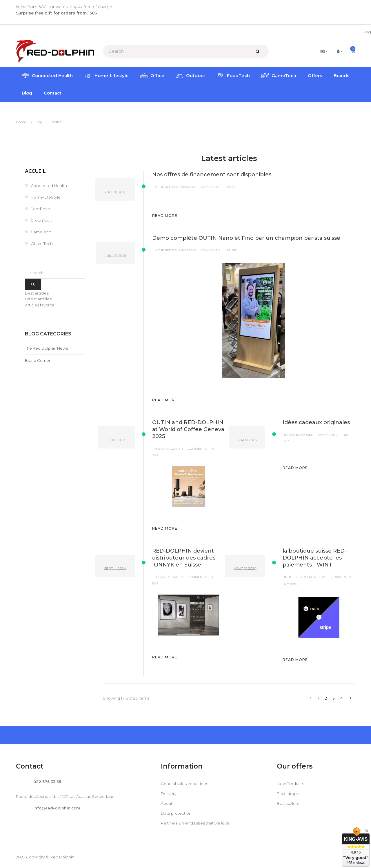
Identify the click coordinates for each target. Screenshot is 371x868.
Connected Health (49, 186)
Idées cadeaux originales (316, 423)
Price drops (289, 794)
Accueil (35, 171)
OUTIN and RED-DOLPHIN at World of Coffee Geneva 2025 (188, 430)
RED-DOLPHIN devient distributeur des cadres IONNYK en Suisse (184, 558)
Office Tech (42, 244)
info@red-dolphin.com (58, 809)
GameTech (41, 232)
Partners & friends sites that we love (197, 824)
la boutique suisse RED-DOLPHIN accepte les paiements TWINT (315, 558)
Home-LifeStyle (47, 197)
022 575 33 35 (48, 782)
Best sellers (288, 804)
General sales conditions (185, 785)
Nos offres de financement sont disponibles (212, 175)
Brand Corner (170, 449)
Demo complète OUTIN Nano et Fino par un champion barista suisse (246, 239)
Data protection (177, 814)
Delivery (169, 794)
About (167, 804)
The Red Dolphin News (177, 187)
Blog (366, 32)
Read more (165, 216)
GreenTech (42, 220)
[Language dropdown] (323, 51)
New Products (291, 785)
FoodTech (41, 209)
